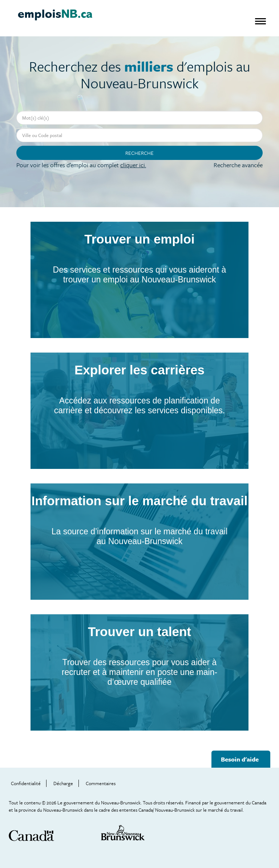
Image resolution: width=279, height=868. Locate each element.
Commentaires (101, 783)
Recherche (139, 153)
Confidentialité (26, 783)
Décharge (63, 783)
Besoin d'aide (240, 759)
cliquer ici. (133, 165)
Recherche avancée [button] (238, 165)
